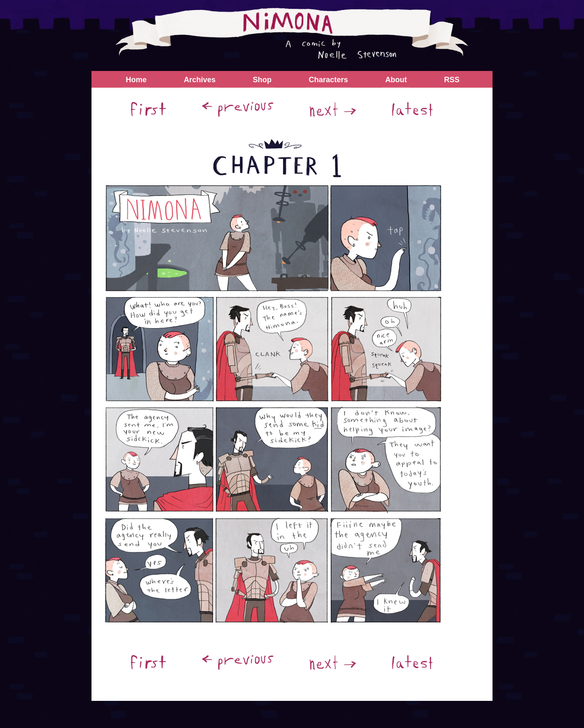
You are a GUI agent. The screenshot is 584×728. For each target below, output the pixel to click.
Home (136, 80)
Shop (262, 80)
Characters (328, 80)
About (396, 80)
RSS (452, 80)
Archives (200, 80)
